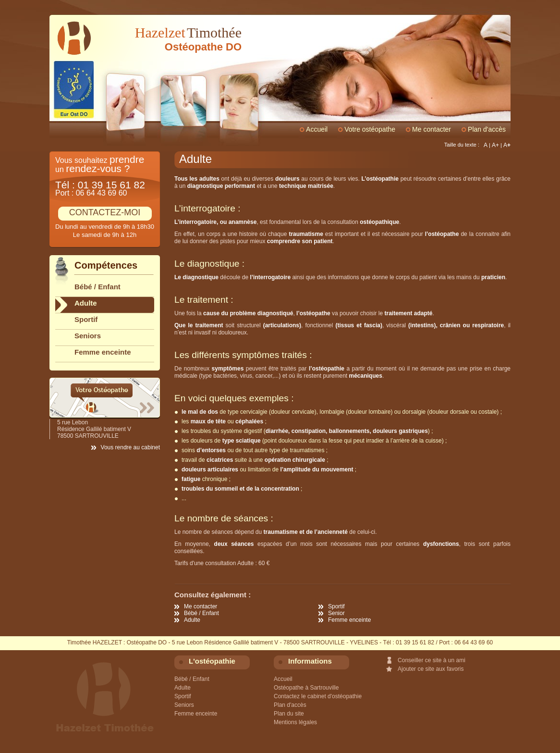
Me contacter (201, 606)
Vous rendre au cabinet (130, 447)
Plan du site (289, 714)
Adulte (192, 620)
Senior (336, 613)
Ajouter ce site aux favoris (431, 669)
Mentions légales (295, 722)
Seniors (88, 336)
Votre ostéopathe (370, 129)
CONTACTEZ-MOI (105, 212)
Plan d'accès (487, 129)
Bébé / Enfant (201, 613)
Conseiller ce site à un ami (432, 660)
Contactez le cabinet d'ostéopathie (318, 696)
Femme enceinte (349, 620)
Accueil (317, 129)
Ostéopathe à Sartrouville (306, 688)
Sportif (336, 606)
